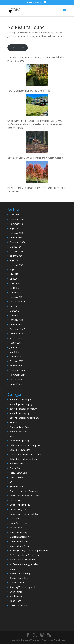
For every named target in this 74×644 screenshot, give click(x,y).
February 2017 (16, 297)
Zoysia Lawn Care (18, 605)
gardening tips (16, 486)
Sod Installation (17, 583)
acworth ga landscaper (21, 399)
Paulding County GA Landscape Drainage (29, 550)
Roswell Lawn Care (19, 578)
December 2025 (17, 219)
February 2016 (16, 320)
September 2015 (18, 338)
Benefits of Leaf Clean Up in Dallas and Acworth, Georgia (35, 158)
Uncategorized (17, 592)
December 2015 (17, 329)
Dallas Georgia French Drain (23, 459)
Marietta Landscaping (20, 537)
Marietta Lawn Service (20, 546)
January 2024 (16, 256)
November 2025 (17, 224)
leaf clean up (16, 528)
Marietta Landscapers (20, 532)
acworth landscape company (23, 409)
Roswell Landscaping (20, 573)
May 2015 (14, 352)
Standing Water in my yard (22, 587)
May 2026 (14, 215)
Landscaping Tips (18, 509)
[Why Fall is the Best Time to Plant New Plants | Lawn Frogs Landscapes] (37, 172)
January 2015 (16, 366)
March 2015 (15, 357)
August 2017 (16, 270)
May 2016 (14, 311)
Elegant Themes (30, 640)
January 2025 (16, 238)
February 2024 (16, 251)
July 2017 (14, 274)
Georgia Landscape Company (24, 491)
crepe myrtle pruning (19, 441)
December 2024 (17, 242)
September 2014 (18, 379)
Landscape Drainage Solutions (24, 496)
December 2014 (17, 370)
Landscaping (16, 500)
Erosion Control (17, 464)
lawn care (14, 519)
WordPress (59, 640)
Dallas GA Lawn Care (20, 450)
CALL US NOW (18, 48)
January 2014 (16, 384)
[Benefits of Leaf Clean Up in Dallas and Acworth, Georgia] (37, 142)
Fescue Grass (16, 468)
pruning (13, 569)
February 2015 (16, 361)
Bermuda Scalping (18, 432)
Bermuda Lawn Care (19, 427)
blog (12, 436)
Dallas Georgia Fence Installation (25, 454)
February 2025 (16, 233)
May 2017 (14, 283)
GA (11, 482)
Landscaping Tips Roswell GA (24, 514)
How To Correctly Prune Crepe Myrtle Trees (29, 91)
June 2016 (14, 306)
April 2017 (14, 288)
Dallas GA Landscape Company (25, 445)
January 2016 (16, 324)
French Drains (16, 477)
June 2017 (14, 279)
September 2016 (18, 302)
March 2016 (15, 315)
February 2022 (16, 265)
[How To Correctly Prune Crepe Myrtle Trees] (37, 75)
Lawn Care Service (18, 523)
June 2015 (14, 347)
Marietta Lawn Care (19, 541)
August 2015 (16, 343)
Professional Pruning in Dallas (24, 564)
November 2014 (17, 375)
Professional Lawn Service (22, 560)
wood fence (15, 601)
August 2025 (16, 228)
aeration (14, 422)
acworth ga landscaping (21, 404)
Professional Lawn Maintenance (25, 555)
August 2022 (16, 260)
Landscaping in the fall (20, 505)
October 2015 (16, 334)
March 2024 (15, 247)
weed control (16, 596)
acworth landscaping (19, 413)
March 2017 (15, 293)
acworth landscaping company (24, 418)
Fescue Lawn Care (18, 473)
